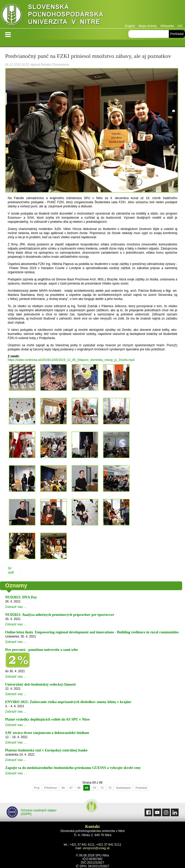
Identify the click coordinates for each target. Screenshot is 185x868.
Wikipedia (167, 26)
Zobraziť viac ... (16, 607)
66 (63, 788)
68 (79, 788)
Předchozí (51, 788)
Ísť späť (11, 570)
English (130, 26)
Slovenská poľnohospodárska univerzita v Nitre (63, 14)
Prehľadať (177, 34)
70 (94, 788)
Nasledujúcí (123, 788)
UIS (180, 26)
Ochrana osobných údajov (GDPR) (32, 812)
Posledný (141, 788)
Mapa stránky (148, 26)
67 (71, 788)
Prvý (37, 788)
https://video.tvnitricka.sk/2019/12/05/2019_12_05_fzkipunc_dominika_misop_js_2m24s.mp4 (71, 360)
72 (110, 788)
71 (102, 788)
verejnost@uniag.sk (96, 848)
